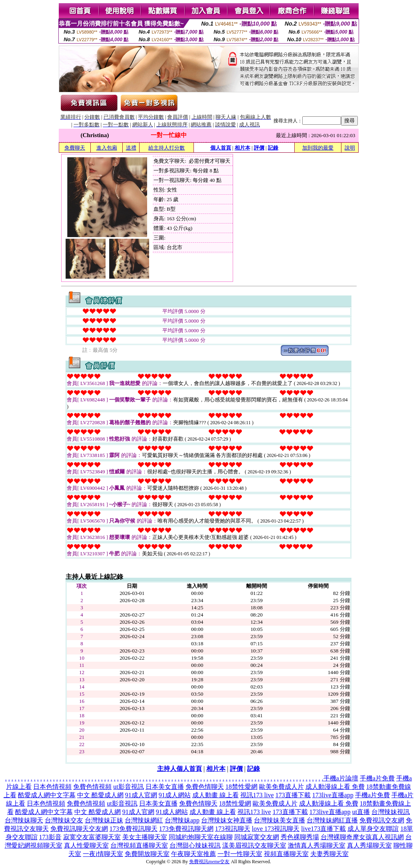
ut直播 (361, 812)
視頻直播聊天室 (286, 854)
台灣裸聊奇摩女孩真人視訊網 (362, 837)
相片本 (242, 148)
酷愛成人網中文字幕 (47, 795)
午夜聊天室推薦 (194, 854)
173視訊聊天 (233, 829)
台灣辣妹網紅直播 (332, 820)
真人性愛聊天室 (86, 845)
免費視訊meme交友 (209, 862)
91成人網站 (175, 795)
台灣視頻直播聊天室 (139, 845)
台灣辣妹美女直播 (279, 820)
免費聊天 (75, 148)
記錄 (273, 148)
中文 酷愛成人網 (100, 795)
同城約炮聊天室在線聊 (201, 837)
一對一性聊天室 (240, 854)
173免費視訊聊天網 (186, 829)
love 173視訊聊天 (276, 829)
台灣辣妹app (182, 820)
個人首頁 (221, 148)
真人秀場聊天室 (369, 845)
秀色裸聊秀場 (300, 837)
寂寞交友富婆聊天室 (92, 837)
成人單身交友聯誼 (373, 829)
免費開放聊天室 (147, 854)
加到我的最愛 (318, 148)
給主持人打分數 (167, 148)
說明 (350, 148)
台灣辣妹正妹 (104, 820)
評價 (259, 148)
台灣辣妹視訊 (391, 812)
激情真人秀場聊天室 (317, 845)
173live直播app (333, 795)
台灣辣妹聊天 (24, 820)
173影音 (50, 837)
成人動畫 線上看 (215, 795)
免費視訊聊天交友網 (79, 829)
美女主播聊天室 (145, 837)
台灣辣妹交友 (64, 820)
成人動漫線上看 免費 (335, 787)
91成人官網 (141, 795)
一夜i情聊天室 (103, 854)
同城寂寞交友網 (257, 837)
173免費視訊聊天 (134, 829)
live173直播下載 (323, 829)
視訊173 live (257, 795)
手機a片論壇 (341, 778)
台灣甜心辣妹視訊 (195, 845)
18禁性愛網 (241, 787)
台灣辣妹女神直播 (227, 820)
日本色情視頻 (52, 787)
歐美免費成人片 (281, 787)
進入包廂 (107, 148)
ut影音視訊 (128, 787)
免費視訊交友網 (382, 820)
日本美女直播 (165, 787)
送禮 (131, 148)
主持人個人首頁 (180, 769)
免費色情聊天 (205, 787)
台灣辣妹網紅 (144, 820)
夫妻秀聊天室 (329, 854)
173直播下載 (293, 795)
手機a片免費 (377, 778)
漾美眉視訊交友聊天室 (254, 845)
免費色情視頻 (92, 787)
